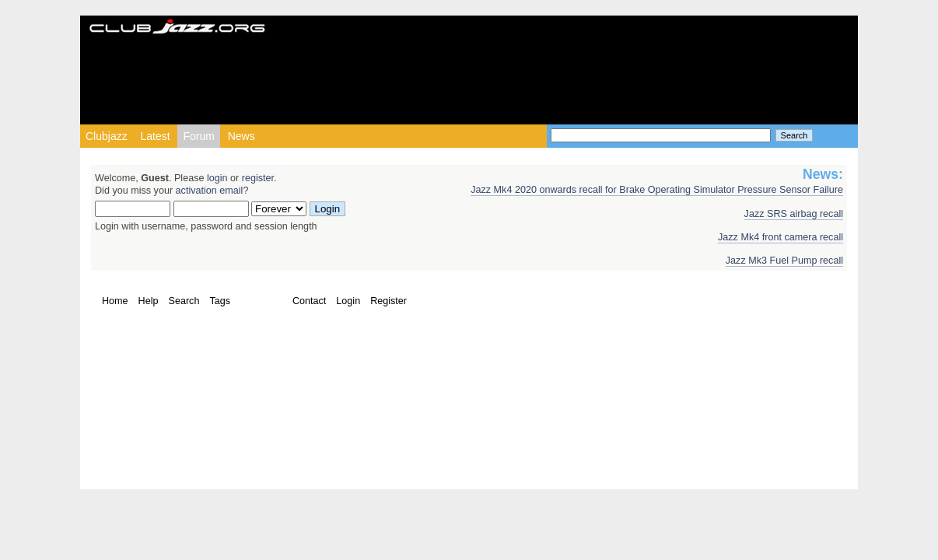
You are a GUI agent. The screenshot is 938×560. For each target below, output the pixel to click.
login (217, 178)
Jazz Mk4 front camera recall (780, 237)
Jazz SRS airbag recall (794, 214)
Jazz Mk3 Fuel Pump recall (784, 261)
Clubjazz (107, 136)
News (241, 136)
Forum (198, 136)
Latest (155, 136)
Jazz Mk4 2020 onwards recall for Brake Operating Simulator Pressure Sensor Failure (657, 190)
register (258, 178)
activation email (210, 191)
